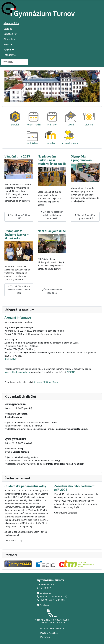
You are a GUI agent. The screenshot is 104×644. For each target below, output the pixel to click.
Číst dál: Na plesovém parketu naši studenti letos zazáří (52, 215)
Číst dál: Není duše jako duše (52, 291)
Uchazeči (8, 34)
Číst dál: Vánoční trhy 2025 (19, 217)
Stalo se (8, 29)
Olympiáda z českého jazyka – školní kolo (17, 235)
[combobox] (15, 62)
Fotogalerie (10, 55)
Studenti (8, 39)
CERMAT (71, 372)
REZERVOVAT (11, 359)
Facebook (44, 605)
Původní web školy (49, 633)
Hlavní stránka (11, 23)
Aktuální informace (18, 318)
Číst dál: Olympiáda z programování (85, 217)
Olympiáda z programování (82, 158)
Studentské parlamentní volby (25, 486)
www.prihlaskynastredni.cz (17, 372)
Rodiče (7, 50)
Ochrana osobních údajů (52, 629)
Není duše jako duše (52, 231)
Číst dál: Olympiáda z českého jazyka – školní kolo (19, 290)
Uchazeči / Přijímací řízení (46, 382)
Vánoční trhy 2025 (17, 156)
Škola (6, 45)
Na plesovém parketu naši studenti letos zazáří (52, 160)
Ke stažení (45, 637)
